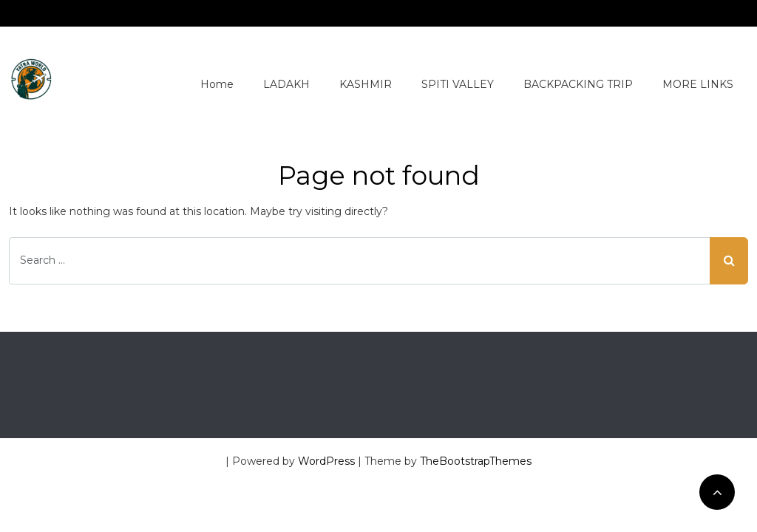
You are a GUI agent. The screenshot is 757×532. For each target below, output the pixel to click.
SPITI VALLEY (458, 84)
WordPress (326, 461)
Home (217, 84)
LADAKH (286, 84)
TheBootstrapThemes (476, 461)
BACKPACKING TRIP (578, 84)
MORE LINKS (698, 84)
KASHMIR (366, 84)
